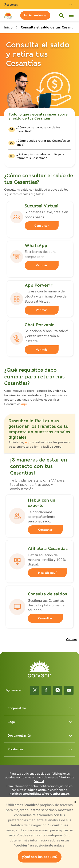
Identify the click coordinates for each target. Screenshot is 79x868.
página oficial (37, 790)
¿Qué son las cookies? (40, 857)
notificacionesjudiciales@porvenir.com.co (39, 794)
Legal (40, 722)
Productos (40, 750)
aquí (24, 404)
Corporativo (40, 708)
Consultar (42, 226)
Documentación (40, 736)
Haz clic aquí (47, 573)
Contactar (45, 530)
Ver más (42, 265)
